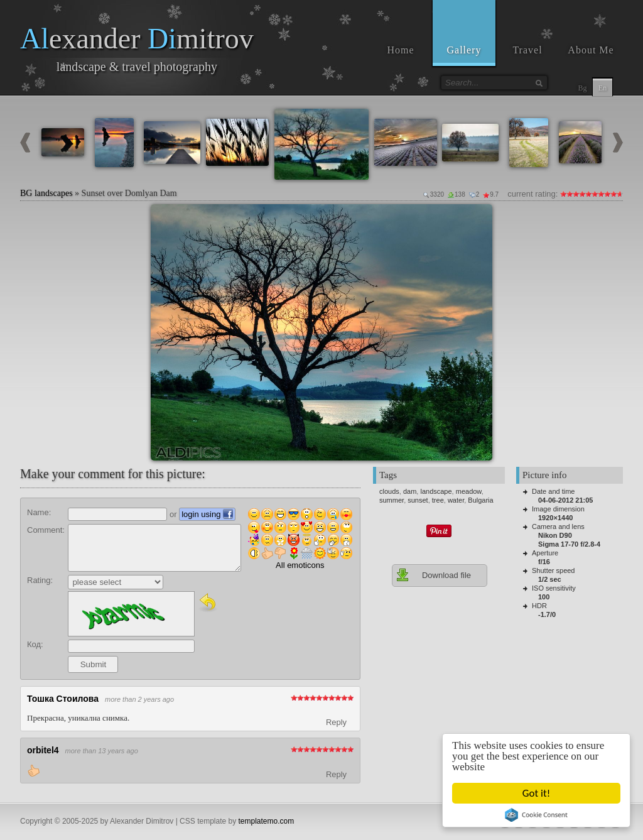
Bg (582, 88)
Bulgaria (480, 500)
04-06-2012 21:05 (565, 500)
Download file (433, 575)
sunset (418, 500)
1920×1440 (555, 518)
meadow (469, 491)
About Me (591, 50)
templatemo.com (267, 821)
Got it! (536, 793)
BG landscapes (46, 193)
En (602, 88)
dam (410, 491)
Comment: (46, 530)
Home (400, 50)
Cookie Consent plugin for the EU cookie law (536, 815)
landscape (436, 491)
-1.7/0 (547, 614)
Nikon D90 (555, 535)
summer (392, 500)
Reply (336, 722)
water (456, 500)
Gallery (464, 50)
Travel (527, 50)
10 (620, 194)
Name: (39, 512)
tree (438, 500)
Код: (35, 644)
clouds (389, 491)
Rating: (40, 580)
